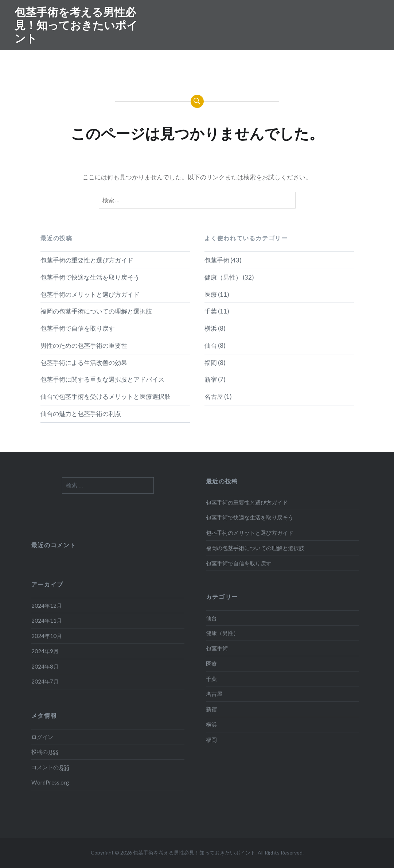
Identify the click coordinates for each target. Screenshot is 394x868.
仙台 (211, 345)
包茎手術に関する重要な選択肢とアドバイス (102, 379)
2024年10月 (47, 636)
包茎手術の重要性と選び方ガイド (87, 260)
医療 (211, 294)
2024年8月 (45, 666)
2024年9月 (45, 651)
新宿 (211, 379)
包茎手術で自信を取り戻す (78, 328)
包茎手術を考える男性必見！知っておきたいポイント (76, 25)
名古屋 (214, 396)
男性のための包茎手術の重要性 (84, 345)
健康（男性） (223, 277)
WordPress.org (50, 782)
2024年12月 (47, 606)
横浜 (211, 328)
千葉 (211, 311)
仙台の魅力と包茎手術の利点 (81, 414)
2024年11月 (47, 620)
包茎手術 (217, 260)
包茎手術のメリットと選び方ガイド (90, 294)
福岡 (211, 363)
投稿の (45, 752)
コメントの (50, 767)
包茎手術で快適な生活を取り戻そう (90, 277)
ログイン (42, 737)
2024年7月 (45, 681)
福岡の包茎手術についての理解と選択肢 (96, 311)
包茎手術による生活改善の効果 (84, 363)
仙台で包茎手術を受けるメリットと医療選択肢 (106, 396)
